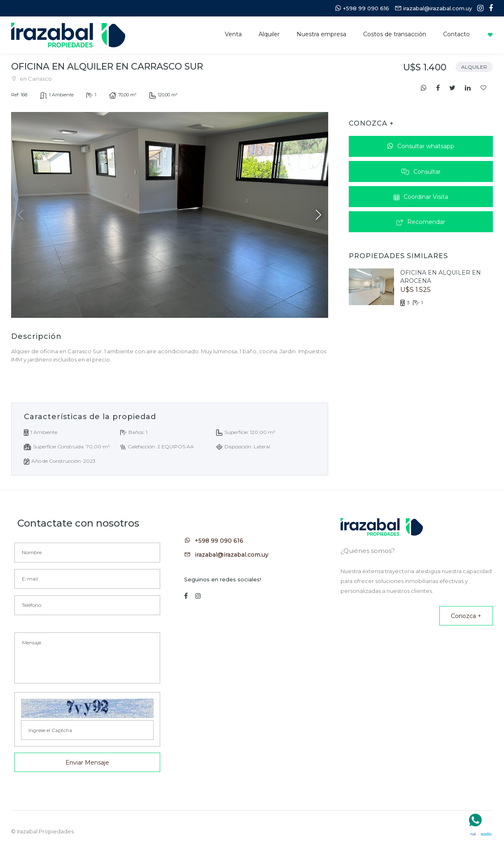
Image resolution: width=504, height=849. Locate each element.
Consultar (421, 172)
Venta (233, 34)
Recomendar (421, 222)
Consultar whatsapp (421, 146)
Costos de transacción (395, 34)
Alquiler (269, 34)
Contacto (456, 34)
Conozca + (466, 616)
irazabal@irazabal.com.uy (232, 555)
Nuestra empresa (321, 34)
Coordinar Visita (421, 197)
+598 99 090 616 (219, 541)
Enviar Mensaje (87, 763)
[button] (318, 215)
